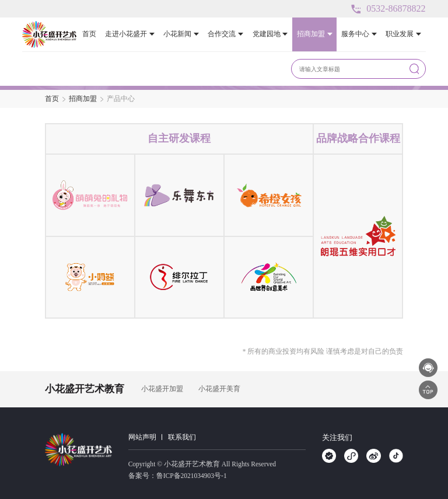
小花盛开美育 (219, 389)
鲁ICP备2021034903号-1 (192, 476)
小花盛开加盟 (162, 389)
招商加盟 (83, 99)
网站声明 (142, 437)
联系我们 (182, 437)
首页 (52, 99)
